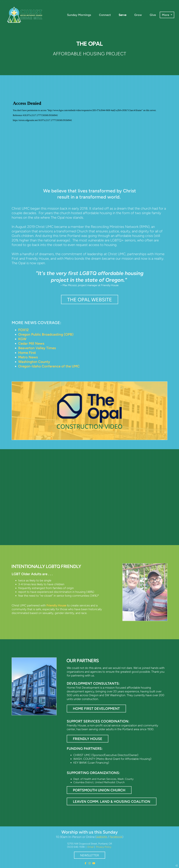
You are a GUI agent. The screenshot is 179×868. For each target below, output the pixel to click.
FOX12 (23, 330)
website (102, 837)
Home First (27, 353)
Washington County (34, 362)
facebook (116, 837)
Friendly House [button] (88, 739)
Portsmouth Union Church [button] (99, 790)
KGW (22, 339)
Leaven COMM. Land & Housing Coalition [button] (112, 802)
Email (91, 847)
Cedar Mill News (31, 343)
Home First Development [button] (96, 709)
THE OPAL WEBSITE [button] (90, 300)
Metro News (28, 357)
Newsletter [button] (90, 855)
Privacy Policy (104, 847)
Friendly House (56, 605)
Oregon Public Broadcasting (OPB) (46, 334)
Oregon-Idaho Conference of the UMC (49, 366)
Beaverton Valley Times (37, 348)
